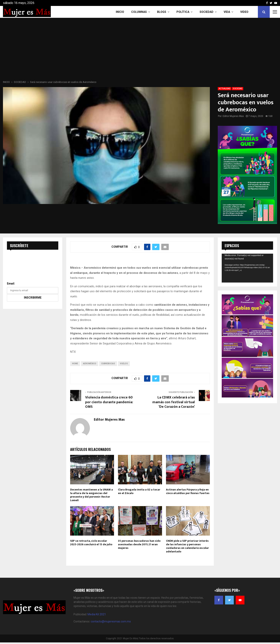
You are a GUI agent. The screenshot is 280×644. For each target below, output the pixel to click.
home (75, 364)
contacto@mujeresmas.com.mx (111, 621)
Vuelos (124, 364)
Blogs (162, 12)
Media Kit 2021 (97, 614)
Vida (227, 12)
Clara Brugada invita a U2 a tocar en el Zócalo (139, 491)
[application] (247, 268)
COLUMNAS (139, 12)
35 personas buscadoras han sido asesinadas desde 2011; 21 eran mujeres (139, 544)
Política (183, 12)
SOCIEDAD (238, 89)
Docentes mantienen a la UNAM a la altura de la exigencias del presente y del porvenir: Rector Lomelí (91, 495)
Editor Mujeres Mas (233, 116)
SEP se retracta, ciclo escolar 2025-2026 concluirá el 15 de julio (91, 543)
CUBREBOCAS (108, 364)
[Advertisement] (140, 50)
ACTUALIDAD (224, 89)
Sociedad (206, 12)
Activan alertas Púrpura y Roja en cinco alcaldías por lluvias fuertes (188, 491)
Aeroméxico (90, 364)
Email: (11, 284)
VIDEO (244, 12)
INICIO (120, 12)
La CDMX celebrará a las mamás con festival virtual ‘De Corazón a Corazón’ (174, 402)
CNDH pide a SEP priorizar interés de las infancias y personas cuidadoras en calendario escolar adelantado (187, 546)
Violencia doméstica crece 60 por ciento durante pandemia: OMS (109, 402)
